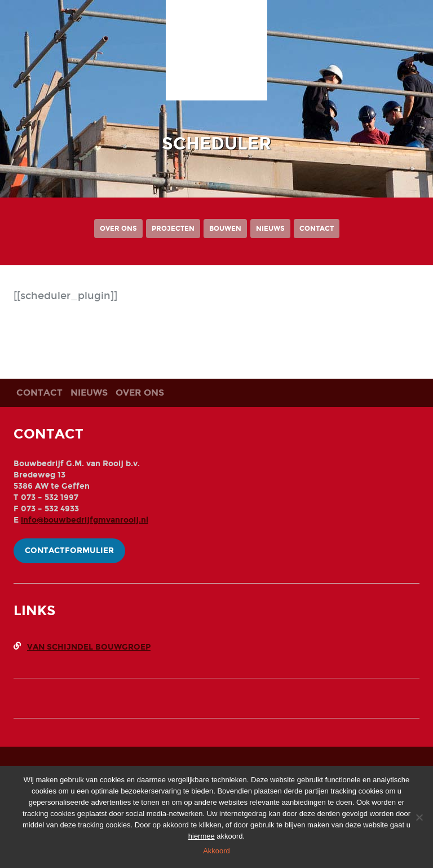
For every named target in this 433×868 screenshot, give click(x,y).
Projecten (173, 229)
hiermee (202, 836)
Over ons (118, 229)
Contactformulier (69, 551)
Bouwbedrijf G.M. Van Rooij (216, 55)
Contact (317, 229)
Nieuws (270, 229)
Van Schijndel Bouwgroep (89, 647)
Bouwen (225, 229)
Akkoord (216, 851)
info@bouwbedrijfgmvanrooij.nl (85, 520)
